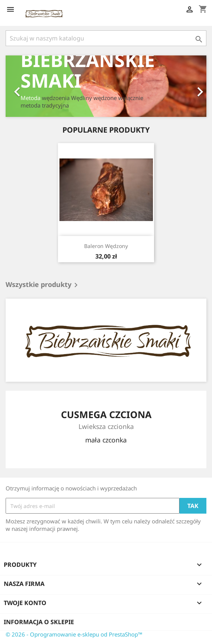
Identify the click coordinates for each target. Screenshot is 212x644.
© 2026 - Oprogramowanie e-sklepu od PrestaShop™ (74, 634)
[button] (21, 86)
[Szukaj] (106, 38)
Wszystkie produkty (43, 285)
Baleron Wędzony (106, 246)
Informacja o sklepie (39, 622)
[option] (106, 86)
